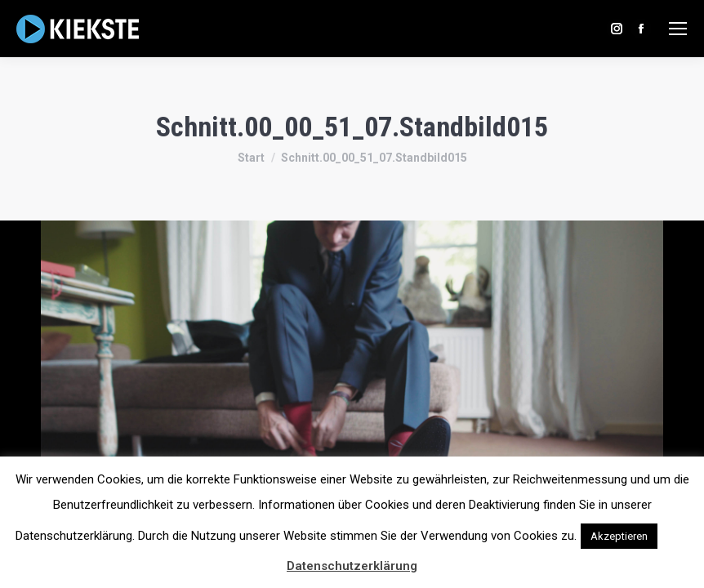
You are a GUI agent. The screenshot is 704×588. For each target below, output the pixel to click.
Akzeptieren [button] (619, 536)
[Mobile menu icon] (678, 29)
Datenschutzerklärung (352, 566)
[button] (675, 528)
